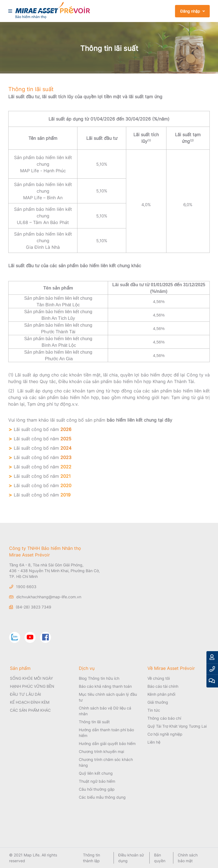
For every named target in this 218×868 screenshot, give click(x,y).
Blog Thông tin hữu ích (99, 678)
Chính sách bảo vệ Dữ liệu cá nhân (105, 711)
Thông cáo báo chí (164, 718)
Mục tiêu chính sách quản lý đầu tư (108, 697)
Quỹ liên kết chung (96, 773)
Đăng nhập (190, 11)
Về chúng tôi (159, 678)
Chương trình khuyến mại (101, 751)
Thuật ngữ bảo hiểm (97, 781)
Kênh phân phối (161, 694)
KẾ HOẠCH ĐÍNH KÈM (30, 702)
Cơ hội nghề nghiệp (165, 734)
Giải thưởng (158, 702)
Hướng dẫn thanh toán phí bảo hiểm (106, 733)
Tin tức (154, 710)
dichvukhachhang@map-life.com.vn (49, 597)
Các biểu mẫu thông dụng (102, 797)
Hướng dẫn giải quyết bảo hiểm (107, 743)
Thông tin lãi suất (94, 722)
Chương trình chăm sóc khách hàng (106, 762)
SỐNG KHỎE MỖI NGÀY (31, 678)
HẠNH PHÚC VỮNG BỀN (32, 686)
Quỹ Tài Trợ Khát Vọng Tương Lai (177, 726)
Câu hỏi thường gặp (97, 789)
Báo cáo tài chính (163, 686)
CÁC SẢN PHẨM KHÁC (30, 710)
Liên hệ (154, 742)
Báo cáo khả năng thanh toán (105, 686)
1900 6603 (26, 587)
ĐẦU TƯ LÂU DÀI (25, 694)
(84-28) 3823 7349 (33, 607)
